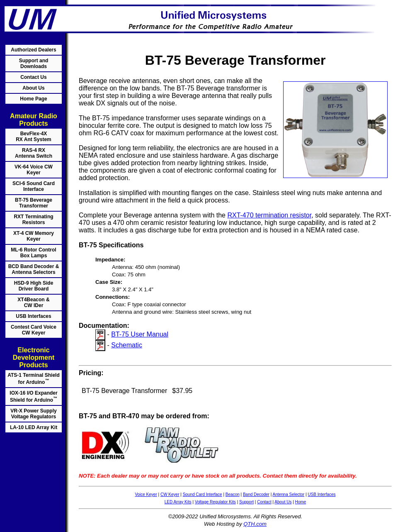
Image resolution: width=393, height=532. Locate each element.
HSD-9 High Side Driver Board (34, 286)
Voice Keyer (146, 494)
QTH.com (255, 524)
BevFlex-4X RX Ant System (34, 137)
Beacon (233, 494)
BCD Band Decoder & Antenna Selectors (34, 269)
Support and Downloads (34, 63)
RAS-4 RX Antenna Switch (34, 153)
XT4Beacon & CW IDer (33, 303)
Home (301, 502)
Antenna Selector (288, 494)
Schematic (127, 345)
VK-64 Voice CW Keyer (34, 170)
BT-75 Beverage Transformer (34, 203)
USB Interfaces (33, 316)
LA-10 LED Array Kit (34, 427)
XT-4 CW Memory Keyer (34, 236)
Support (246, 502)
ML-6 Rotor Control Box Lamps (33, 253)
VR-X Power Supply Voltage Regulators (33, 414)
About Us (33, 88)
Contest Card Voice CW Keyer (34, 330)
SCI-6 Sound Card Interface (34, 186)
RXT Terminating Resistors (33, 220)
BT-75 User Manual (140, 334)
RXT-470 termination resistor (269, 215)
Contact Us (33, 77)
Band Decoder (256, 494)
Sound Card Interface (203, 494)
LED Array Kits (178, 502)
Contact (264, 502)
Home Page (33, 99)
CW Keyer (170, 494)
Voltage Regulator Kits (215, 502)
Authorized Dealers (33, 50)
